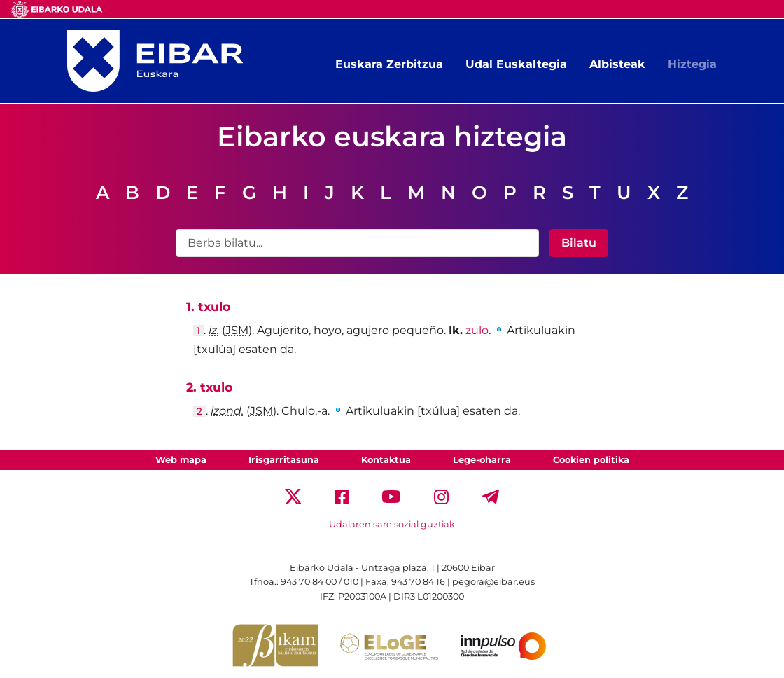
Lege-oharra (482, 460)
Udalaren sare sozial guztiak (392, 524)
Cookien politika (591, 460)
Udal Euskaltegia (516, 64)
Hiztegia (692, 64)
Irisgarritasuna (284, 460)
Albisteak (617, 64)
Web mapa (181, 460)
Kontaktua (386, 460)
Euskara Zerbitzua (389, 64)
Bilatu (579, 243)
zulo (477, 330)
